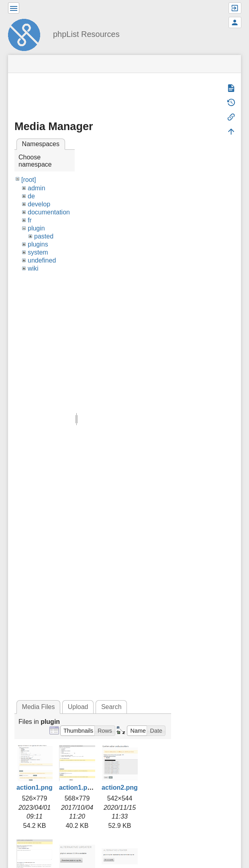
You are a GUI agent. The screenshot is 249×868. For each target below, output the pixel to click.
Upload (78, 707)
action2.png (120, 788)
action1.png (35, 788)
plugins (38, 244)
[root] (29, 180)
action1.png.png (84, 788)
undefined (42, 260)
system (38, 252)
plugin (36, 228)
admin (37, 188)
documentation (49, 212)
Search (111, 707)
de (31, 196)
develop (39, 204)
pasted (44, 236)
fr (30, 220)
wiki (33, 268)
